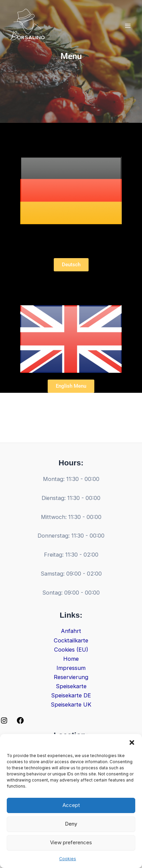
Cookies (68, 859)
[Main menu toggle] (128, 26)
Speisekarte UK (71, 705)
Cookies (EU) (71, 650)
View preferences (71, 842)
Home (71, 659)
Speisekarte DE (71, 695)
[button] (132, 742)
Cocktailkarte (71, 640)
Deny (71, 824)
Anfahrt (71, 631)
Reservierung (71, 677)
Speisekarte (71, 686)
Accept (71, 805)
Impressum (71, 668)
